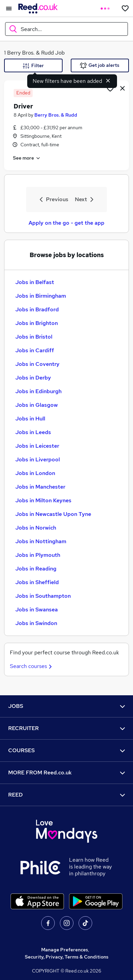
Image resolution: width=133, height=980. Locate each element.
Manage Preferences (65, 950)
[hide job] (122, 88)
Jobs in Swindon (36, 623)
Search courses (32, 666)
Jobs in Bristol (34, 337)
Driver (23, 106)
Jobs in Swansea (37, 610)
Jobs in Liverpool (38, 459)
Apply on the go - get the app (66, 223)
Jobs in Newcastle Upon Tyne (53, 514)
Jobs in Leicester (37, 446)
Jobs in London (35, 473)
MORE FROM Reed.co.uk (66, 773)
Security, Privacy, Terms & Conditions (67, 957)
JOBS (66, 706)
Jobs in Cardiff (35, 350)
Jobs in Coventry (37, 364)
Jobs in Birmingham (41, 296)
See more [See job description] (27, 158)
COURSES (66, 750)
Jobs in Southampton (43, 596)
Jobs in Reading (36, 569)
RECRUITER (66, 728)
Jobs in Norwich (36, 528)
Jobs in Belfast (35, 282)
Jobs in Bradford (37, 309)
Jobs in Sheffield (37, 582)
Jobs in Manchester (40, 487)
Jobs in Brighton (37, 323)
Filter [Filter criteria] (33, 66)
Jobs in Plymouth (38, 555)
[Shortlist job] (110, 88)
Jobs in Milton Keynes (43, 500)
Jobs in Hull (30, 419)
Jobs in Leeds (33, 432)
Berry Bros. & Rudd (56, 115)
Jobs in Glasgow (37, 405)
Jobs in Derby (33, 378)
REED (66, 795)
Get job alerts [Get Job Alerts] (100, 66)
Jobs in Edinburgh (38, 391)
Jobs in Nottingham (41, 541)
